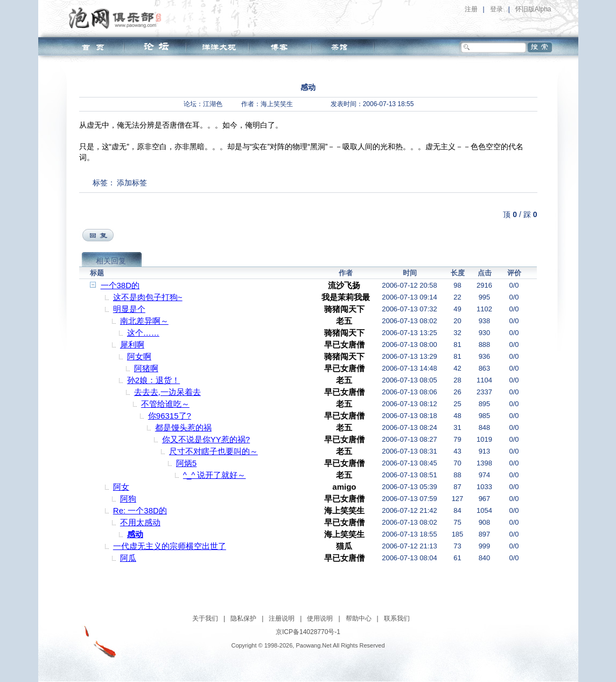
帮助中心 (359, 618)
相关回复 (111, 261)
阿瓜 (128, 558)
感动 (135, 534)
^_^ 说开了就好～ (215, 475)
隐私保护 (243, 618)
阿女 (121, 487)
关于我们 (205, 618)
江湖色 (213, 104)
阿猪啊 (146, 368)
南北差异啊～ (144, 321)
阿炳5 (186, 463)
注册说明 (282, 618)
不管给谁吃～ (165, 404)
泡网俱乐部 (118, 18)
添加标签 (132, 183)
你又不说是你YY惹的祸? (206, 439)
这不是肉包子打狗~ (148, 297)
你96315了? (170, 416)
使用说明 (320, 618)
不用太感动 (140, 522)
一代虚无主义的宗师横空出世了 (170, 546)
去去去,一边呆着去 (167, 392)
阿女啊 (139, 356)
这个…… (143, 333)
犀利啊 (132, 345)
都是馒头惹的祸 (183, 427)
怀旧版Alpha (533, 9)
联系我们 (397, 618)
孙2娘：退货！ (153, 380)
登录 (496, 9)
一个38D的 (120, 285)
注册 (471, 9)
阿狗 (128, 499)
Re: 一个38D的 (140, 510)
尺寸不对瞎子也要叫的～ (213, 451)
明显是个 (129, 309)
